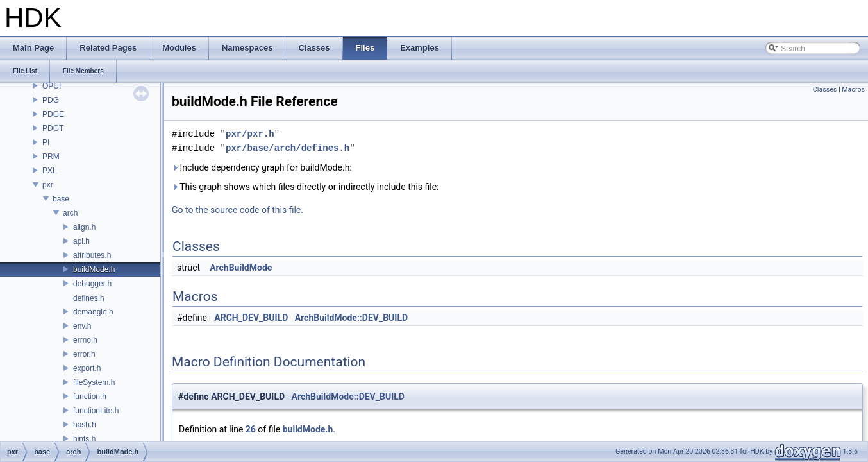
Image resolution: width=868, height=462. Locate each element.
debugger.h (92, 284)
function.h (90, 397)
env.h (82, 326)
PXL (50, 171)
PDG (51, 100)
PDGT (53, 128)
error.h (84, 354)
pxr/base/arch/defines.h (288, 148)
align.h (84, 227)
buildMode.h (94, 269)
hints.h (84, 439)
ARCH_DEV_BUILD (251, 318)
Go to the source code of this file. (238, 210)
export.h (87, 368)
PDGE (53, 114)
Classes (825, 90)
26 (251, 429)
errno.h (85, 340)
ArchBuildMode (241, 268)
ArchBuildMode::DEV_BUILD (351, 318)
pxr (48, 185)
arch (70, 213)
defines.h (89, 298)
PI (46, 142)
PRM (51, 157)
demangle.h (93, 312)
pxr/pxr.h (250, 134)
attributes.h (92, 255)
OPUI (52, 86)
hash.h (85, 425)
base (61, 199)
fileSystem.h (94, 382)
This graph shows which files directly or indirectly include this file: (305, 187)
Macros (853, 90)
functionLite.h (96, 411)
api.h (81, 241)
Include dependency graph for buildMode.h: (262, 167)
